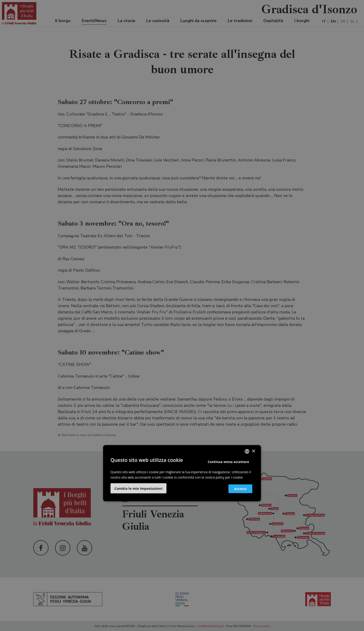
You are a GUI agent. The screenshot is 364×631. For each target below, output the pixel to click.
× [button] (253, 451)
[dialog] (182, 315)
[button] (138, 488)
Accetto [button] (238, 488)
